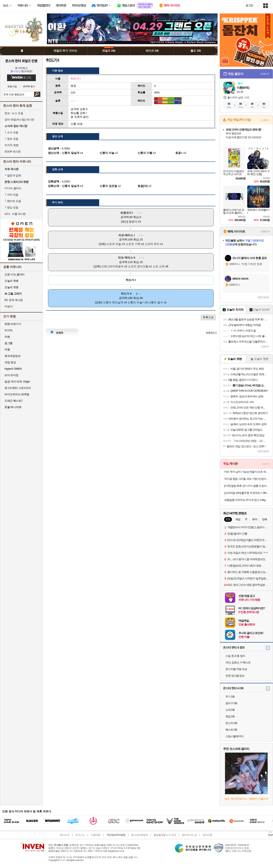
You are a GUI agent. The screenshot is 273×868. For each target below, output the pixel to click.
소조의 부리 (152, 244)
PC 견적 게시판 (14, 300)
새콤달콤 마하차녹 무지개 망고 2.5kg (245, 500)
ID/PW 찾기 (29, 87)
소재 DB (230, 710)
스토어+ (265, 120)
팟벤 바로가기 (13, 324)
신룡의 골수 (156, 302)
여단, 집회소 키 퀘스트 (238, 662)
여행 (7, 350)
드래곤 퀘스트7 (14, 401)
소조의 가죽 (133, 244)
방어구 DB (231, 703)
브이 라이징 (12, 375)
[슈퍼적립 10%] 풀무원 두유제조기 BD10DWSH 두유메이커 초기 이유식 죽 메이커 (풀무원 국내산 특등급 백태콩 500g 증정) (247, 493)
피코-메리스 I (127, 235)
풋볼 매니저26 (13, 407)
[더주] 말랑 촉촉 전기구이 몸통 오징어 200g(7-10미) (247, 486)
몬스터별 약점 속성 (236, 669)
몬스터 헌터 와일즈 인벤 (21, 61)
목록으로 (208, 317)
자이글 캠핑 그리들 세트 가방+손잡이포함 (247, 479)
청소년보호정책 (139, 835)
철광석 (133, 222)
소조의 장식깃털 (138, 266)
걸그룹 (9, 343)
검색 (37, 94)
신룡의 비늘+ (136, 302)
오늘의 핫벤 (12, 281)
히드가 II (126, 294)
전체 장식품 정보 (235, 676)
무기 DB (230, 697)
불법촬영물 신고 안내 (165, 835)
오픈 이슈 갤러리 (15, 274)
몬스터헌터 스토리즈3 (17, 388)
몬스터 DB (231, 723)
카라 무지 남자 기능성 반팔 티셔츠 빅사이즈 (247, 472)
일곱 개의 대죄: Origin (17, 382)
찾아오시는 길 (189, 835)
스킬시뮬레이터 (234, 736)
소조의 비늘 (114, 244)
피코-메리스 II (126, 258)
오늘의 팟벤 (12, 287)
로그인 (249, 6)
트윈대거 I (127, 213)
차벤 (7, 337)
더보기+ (265, 74)
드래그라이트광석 (112, 266)
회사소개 (65, 835)
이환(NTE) (243, 88)
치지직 (9, 330)
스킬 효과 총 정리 (235, 656)
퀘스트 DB (231, 730)
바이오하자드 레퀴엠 (17, 394)
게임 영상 (10, 362)
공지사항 (207, 835)
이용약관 (96, 835)
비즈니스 (80, 835)
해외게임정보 (12, 356)
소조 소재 (159, 266)
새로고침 (262, 297)
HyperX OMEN (13, 369)
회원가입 (12, 87)
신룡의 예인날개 (113, 302)
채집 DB (230, 716)
